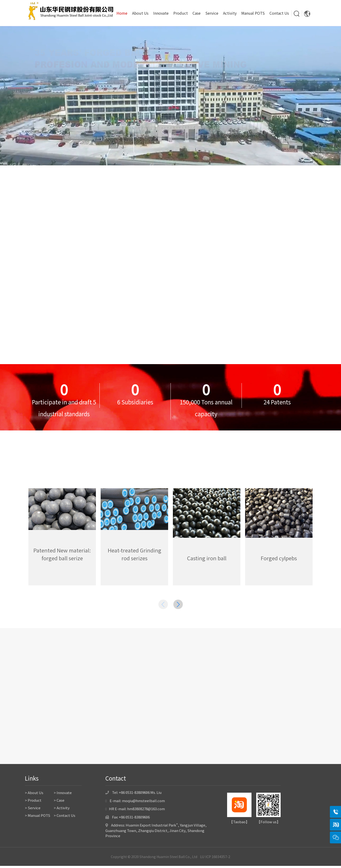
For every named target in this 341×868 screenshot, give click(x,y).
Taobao (239, 824)
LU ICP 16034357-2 (215, 859)
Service (212, 13)
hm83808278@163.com (146, 811)
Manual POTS (253, 13)
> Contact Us (65, 817)
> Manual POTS (38, 817)
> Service (33, 810)
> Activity (62, 810)
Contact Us (279, 13)
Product (181, 13)
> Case (59, 802)
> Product (33, 802)
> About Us (34, 795)
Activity (230, 13)
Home (122, 13)
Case (197, 13)
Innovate (161, 13)
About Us (140, 13)
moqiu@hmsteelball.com (143, 803)
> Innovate (63, 795)
